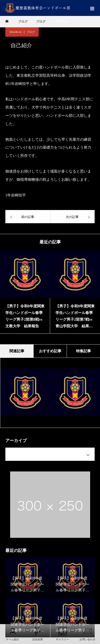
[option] (25, 292)
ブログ (31, 32)
